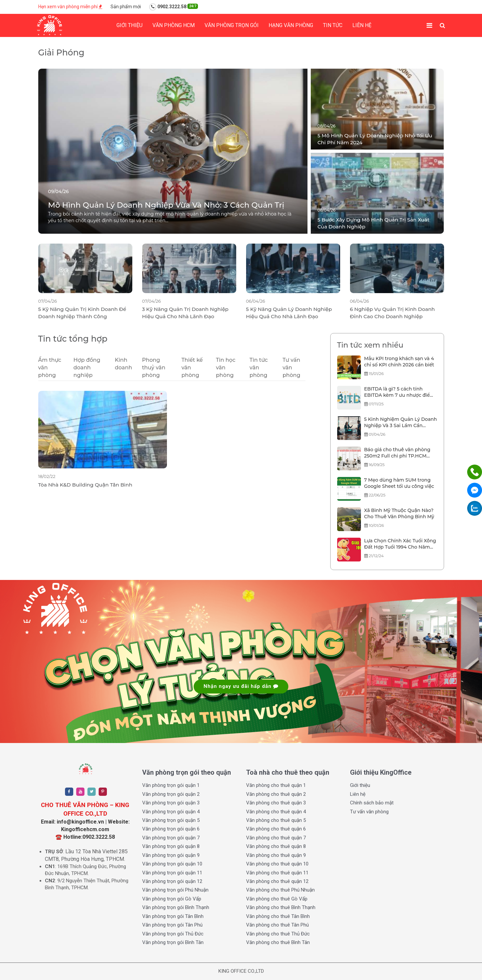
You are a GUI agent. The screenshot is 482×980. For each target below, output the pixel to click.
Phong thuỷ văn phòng (154, 368)
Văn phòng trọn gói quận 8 (171, 846)
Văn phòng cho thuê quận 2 (276, 794)
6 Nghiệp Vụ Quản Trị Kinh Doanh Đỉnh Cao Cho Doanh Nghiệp (393, 313)
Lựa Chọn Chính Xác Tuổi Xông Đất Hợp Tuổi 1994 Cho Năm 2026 (400, 544)
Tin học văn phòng (225, 368)
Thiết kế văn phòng (192, 368)
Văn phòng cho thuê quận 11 (277, 873)
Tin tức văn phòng (258, 368)
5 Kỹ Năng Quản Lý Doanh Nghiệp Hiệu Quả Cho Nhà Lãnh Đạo (289, 313)
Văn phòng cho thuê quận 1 (276, 785)
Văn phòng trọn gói (232, 25)
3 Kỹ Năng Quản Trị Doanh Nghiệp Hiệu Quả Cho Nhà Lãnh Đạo (185, 313)
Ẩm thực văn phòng (50, 368)
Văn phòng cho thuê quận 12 (277, 881)
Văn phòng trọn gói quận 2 (171, 794)
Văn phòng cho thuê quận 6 (276, 829)
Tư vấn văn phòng (291, 368)
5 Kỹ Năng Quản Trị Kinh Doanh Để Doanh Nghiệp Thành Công (82, 313)
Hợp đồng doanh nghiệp (87, 368)
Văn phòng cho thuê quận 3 (276, 803)
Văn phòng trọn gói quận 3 (171, 803)
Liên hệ (362, 25)
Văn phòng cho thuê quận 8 (276, 846)
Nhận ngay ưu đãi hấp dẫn (241, 686)
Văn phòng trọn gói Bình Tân (173, 942)
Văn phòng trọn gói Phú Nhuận (175, 890)
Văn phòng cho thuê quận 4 (276, 812)
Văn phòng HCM (174, 25)
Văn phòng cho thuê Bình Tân (278, 942)
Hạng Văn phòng (291, 25)
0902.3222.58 (174, 7)
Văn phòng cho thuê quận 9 (276, 855)
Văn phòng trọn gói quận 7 (171, 838)
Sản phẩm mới (126, 7)
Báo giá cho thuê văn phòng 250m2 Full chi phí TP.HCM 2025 (397, 453)
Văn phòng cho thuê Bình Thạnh (281, 907)
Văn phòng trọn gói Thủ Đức (173, 934)
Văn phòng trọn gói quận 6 (171, 829)
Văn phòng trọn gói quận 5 (171, 820)
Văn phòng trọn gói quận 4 (171, 812)
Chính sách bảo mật (372, 803)
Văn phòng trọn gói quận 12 (172, 881)
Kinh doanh (123, 364)
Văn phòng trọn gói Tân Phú (172, 925)
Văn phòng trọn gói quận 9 (171, 855)
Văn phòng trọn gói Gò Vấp (172, 899)
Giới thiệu (129, 25)
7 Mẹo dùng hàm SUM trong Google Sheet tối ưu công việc (399, 483)
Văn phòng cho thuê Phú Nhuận (280, 890)
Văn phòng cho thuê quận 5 (276, 820)
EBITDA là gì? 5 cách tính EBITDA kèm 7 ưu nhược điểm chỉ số (400, 392)
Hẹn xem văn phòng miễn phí (70, 7)
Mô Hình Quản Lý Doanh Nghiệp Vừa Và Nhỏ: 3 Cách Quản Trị (166, 205)
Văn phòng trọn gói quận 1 (171, 785)
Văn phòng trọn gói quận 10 (172, 864)
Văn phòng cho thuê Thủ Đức (278, 934)
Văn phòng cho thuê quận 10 (277, 864)
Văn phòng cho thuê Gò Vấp (277, 899)
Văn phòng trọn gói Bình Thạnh (176, 907)
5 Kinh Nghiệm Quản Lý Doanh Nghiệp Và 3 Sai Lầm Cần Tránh (401, 423)
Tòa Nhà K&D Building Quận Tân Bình (85, 485)
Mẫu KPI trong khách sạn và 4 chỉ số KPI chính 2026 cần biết (399, 362)
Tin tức (333, 25)
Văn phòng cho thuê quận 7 (276, 838)
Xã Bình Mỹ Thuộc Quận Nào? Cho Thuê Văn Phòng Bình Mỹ (399, 514)
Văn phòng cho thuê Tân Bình (278, 916)
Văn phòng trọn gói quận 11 (172, 873)
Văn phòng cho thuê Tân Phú (277, 925)
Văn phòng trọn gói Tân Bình (173, 916)
